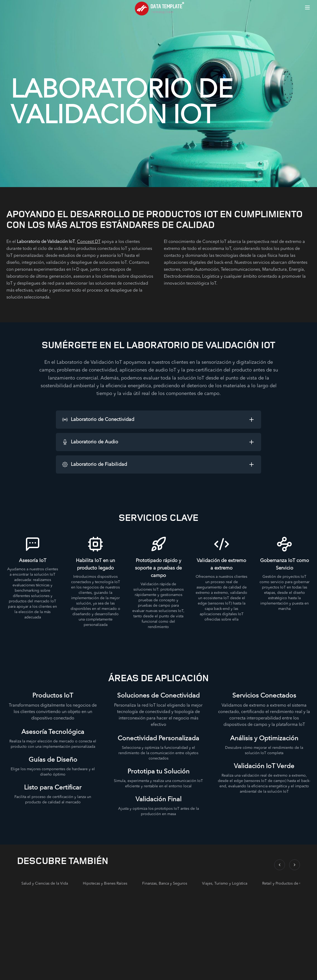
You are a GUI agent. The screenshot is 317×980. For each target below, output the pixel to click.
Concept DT (89, 242)
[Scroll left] (280, 865)
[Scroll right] (295, 865)
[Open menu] (307, 7)
